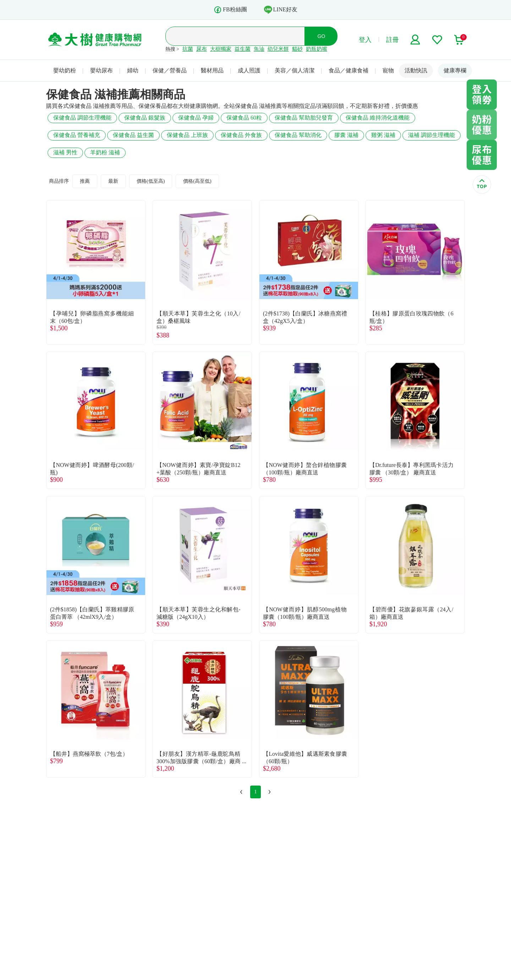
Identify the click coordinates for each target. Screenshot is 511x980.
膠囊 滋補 (346, 135)
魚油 (259, 49)
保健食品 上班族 (187, 135)
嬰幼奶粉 (65, 70)
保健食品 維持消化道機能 (378, 118)
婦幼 (133, 70)
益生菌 (243, 49)
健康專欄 (455, 70)
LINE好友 (281, 10)
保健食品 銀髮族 (145, 118)
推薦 (85, 181)
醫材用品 (212, 70)
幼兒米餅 (278, 49)
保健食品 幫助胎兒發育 (304, 118)
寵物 (388, 70)
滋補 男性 (65, 152)
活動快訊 (416, 70)
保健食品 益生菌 (133, 135)
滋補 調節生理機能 (432, 135)
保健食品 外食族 (241, 135)
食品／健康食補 (348, 70)
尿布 (202, 49)
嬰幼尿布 (101, 70)
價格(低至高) (151, 181)
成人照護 (249, 70)
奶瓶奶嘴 (317, 49)
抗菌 (188, 49)
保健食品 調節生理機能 (82, 118)
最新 (113, 181)
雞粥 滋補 (383, 135)
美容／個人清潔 (295, 70)
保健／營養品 (170, 70)
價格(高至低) (197, 181)
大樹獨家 (221, 49)
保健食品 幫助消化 (298, 135)
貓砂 (297, 49)
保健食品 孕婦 (196, 118)
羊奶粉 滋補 (105, 152)
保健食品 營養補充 (77, 135)
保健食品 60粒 (244, 118)
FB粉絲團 (230, 10)
